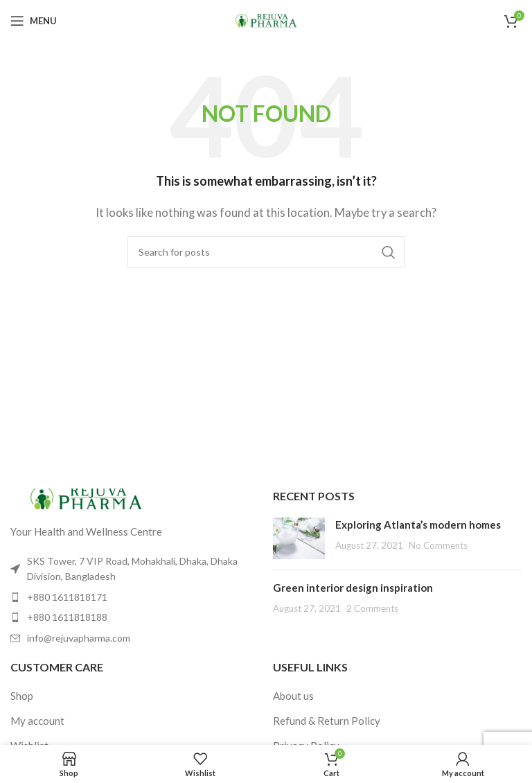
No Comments (438, 545)
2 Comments (372, 608)
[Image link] (87, 498)
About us (293, 696)
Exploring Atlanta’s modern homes (418, 525)
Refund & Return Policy (327, 721)
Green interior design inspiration (353, 588)
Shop (22, 696)
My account (37, 721)
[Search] (266, 252)
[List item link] (135, 597)
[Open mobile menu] (34, 21)
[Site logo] (266, 19)
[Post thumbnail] (299, 538)
